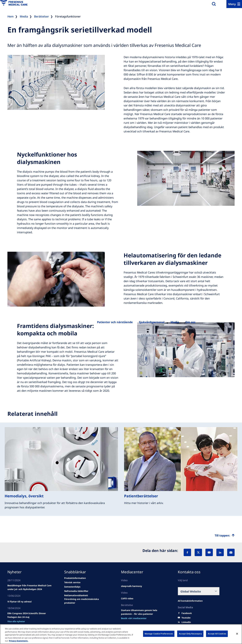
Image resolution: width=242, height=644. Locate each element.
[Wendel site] (30, 587)
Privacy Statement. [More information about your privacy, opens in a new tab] (19, 641)
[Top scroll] (225, 535)
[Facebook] (187, 552)
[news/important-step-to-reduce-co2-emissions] (20, 602)
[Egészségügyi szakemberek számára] (152, 322)
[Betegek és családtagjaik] (115, 322)
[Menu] (234, 4)
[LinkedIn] (220, 552)
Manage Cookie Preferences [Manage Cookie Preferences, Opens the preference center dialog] (159, 634)
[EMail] (231, 552)
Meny (232, 4)
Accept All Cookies (217, 634)
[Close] (237, 634)
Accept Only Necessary (190, 634)
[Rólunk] (175, 322)
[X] (198, 552)
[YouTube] (209, 552)
